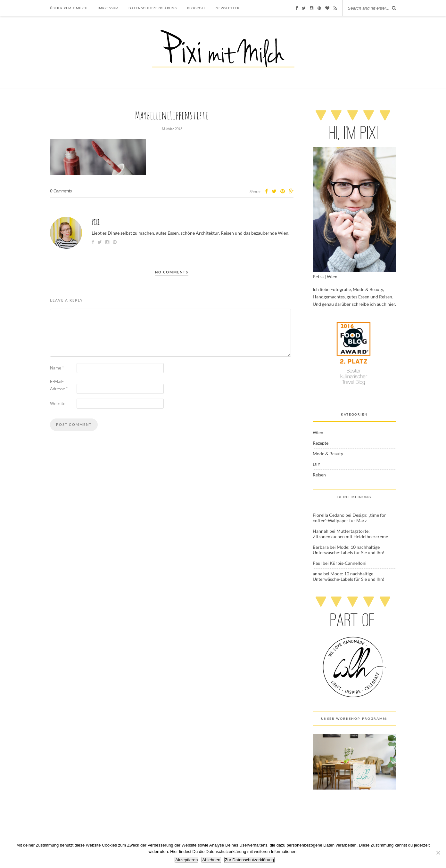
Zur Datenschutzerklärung (249, 860)
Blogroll (196, 8)
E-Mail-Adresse (59, 385)
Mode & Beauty (328, 454)
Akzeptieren (186, 860)
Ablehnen (211, 860)
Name (57, 368)
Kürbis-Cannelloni (348, 563)
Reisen (319, 475)
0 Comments (61, 191)
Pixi (96, 222)
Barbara (321, 547)
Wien (318, 432)
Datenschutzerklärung (153, 8)
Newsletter (227, 8)
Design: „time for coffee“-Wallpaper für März (349, 518)
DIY (317, 464)
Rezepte (321, 443)
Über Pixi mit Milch (69, 8)
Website (58, 403)
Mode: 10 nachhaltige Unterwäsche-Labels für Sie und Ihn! (349, 550)
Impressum (108, 8)
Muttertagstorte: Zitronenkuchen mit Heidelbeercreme (350, 534)
